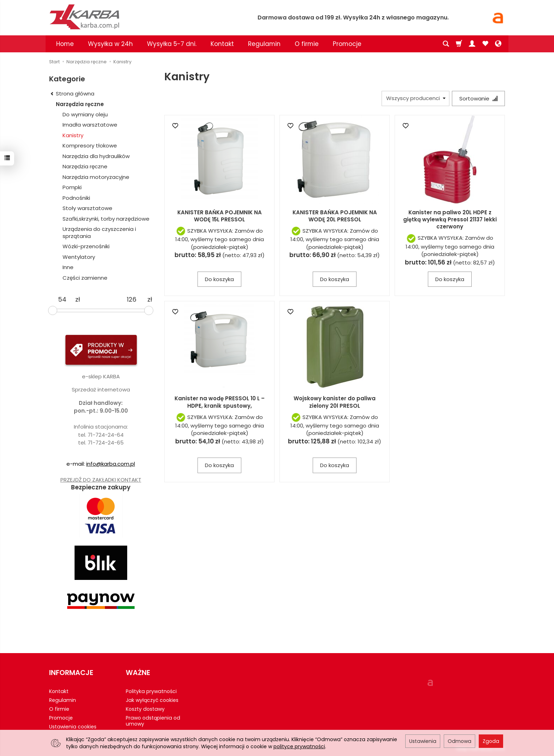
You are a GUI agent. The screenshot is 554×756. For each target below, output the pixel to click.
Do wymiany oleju (85, 114)
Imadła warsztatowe (90, 125)
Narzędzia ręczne (80, 104)
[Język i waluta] (498, 44)
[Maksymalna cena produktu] (132, 300)
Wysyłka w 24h (110, 44)
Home (65, 44)
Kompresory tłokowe (90, 146)
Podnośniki (76, 198)
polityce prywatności (299, 746)
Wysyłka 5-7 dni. (172, 44)
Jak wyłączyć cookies (152, 700)
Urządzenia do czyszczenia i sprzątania (99, 232)
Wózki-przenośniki (86, 246)
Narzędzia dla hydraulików (96, 156)
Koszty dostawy (145, 709)
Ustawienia (423, 741)
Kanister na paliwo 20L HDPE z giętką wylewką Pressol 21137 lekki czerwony (450, 220)
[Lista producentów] (415, 98)
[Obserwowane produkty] (485, 44)
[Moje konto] (472, 44)
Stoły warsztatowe (87, 208)
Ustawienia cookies (73, 727)
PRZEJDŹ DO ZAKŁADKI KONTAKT (101, 480)
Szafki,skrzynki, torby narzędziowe (106, 219)
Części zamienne (85, 278)
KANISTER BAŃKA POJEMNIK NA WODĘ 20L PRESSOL (335, 216)
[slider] (53, 310)
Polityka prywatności (151, 691)
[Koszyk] (459, 44)
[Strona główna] (132, 17)
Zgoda (491, 741)
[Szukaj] (446, 44)
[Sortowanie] (478, 98)
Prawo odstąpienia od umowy (153, 721)
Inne (68, 267)
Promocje (347, 44)
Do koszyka (219, 279)
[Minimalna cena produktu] (62, 300)
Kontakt (222, 44)
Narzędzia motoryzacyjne (96, 177)
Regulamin (264, 44)
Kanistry (73, 135)
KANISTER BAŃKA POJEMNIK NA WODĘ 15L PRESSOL (220, 216)
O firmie (307, 44)
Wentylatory (79, 257)
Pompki (72, 187)
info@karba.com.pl (111, 464)
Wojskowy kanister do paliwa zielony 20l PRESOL (335, 402)
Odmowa (459, 741)
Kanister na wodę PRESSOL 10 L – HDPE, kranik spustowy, (220, 402)
